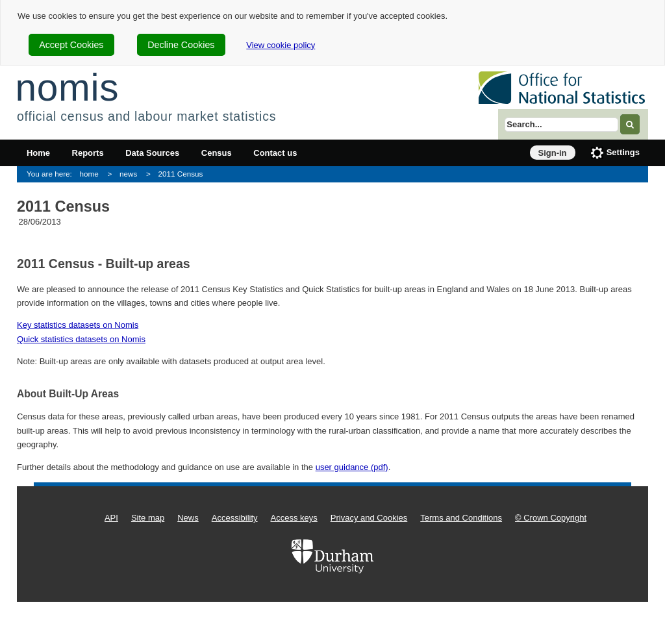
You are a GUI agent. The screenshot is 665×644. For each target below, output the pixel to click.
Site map (148, 518)
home (89, 174)
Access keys (294, 518)
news (128, 174)
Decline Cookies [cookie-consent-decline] (181, 45)
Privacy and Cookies (369, 518)
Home (38, 153)
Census (217, 153)
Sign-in (553, 153)
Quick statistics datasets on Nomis (81, 339)
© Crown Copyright (551, 518)
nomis (67, 87)
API (111, 518)
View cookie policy (281, 45)
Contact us (275, 153)
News (188, 518)
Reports (88, 153)
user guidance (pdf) (352, 467)
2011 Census (180, 174)
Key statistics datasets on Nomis (78, 325)
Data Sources (152, 153)
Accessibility (235, 518)
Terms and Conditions (461, 518)
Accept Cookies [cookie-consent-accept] (71, 45)
